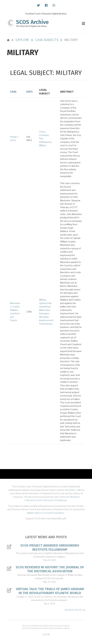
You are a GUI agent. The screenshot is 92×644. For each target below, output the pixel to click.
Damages (44, 313)
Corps (42, 132)
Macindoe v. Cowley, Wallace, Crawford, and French (15, 312)
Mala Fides (45, 310)
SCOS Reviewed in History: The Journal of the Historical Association (50, 569)
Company (44, 135)
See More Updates (74, 610)
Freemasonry (46, 324)
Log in (46, 634)
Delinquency (45, 142)
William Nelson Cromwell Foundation (46, 513)
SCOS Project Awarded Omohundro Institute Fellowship (50, 547)
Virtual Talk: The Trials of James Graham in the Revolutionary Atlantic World (50, 591)
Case (13, 92)
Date (30, 92)
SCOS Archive (32, 22)
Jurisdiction (45, 307)
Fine (41, 139)
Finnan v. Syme (14, 139)
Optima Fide (45, 303)
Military (43, 145)
